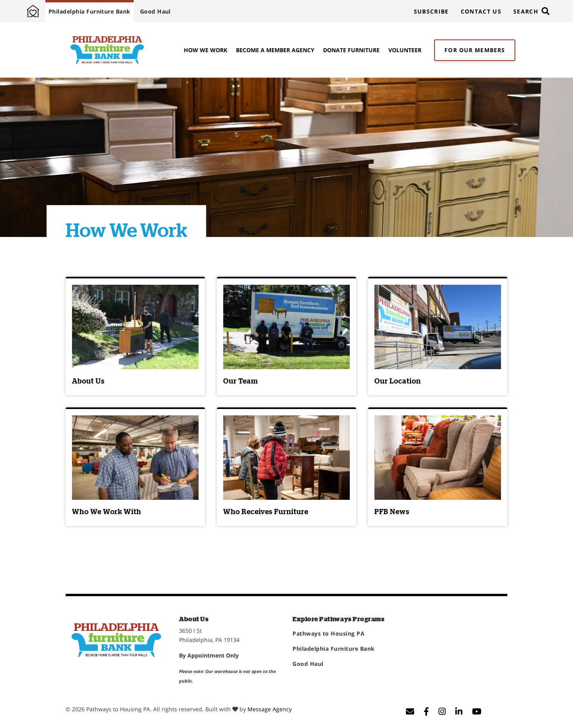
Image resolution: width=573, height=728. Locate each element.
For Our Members (475, 50)
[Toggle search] (531, 11)
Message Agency (270, 709)
